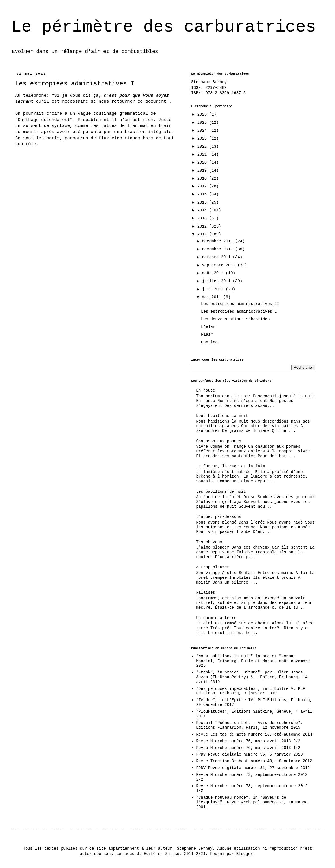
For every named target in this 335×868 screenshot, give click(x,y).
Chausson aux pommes (219, 441)
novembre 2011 (219, 249)
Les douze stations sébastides (235, 319)
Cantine (209, 342)
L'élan (208, 327)
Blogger (245, 854)
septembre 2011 (220, 265)
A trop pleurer (213, 567)
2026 (203, 114)
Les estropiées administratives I (239, 312)
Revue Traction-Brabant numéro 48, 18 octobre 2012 (254, 761)
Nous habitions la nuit (222, 416)
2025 (203, 123)
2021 (203, 154)
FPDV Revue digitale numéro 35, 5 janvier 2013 (250, 754)
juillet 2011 (217, 281)
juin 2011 (214, 289)
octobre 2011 (217, 257)
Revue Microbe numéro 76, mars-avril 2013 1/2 (248, 748)
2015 (203, 202)
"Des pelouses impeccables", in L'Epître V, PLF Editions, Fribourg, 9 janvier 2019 (251, 691)
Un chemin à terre (216, 618)
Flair (207, 335)
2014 (203, 210)
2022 (203, 147)
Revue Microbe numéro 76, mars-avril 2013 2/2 (248, 741)
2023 (203, 138)
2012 (203, 226)
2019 (203, 171)
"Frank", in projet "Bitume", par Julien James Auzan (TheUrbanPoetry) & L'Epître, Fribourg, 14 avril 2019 (252, 677)
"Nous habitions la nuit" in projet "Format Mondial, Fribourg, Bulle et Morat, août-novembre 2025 (253, 661)
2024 (203, 131)
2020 (203, 162)
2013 (203, 218)
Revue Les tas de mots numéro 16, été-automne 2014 (254, 734)
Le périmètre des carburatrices (164, 27)
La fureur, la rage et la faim (231, 466)
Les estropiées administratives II (240, 304)
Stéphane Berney (209, 82)
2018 (203, 178)
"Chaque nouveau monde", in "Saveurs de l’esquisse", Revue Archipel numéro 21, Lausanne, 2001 (253, 802)
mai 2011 (213, 297)
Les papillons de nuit (221, 492)
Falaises (206, 593)
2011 (203, 234)
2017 (203, 186)
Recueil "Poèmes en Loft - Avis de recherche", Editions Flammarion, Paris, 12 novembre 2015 (250, 725)
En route (206, 390)
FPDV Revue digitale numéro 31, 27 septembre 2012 (253, 768)
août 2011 (214, 273)
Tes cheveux (209, 542)
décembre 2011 (219, 241)
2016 (203, 194)
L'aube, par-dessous (219, 517)
